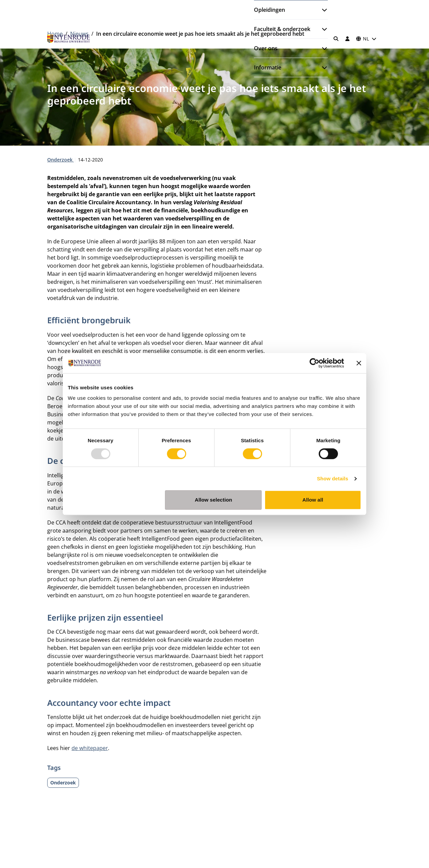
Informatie (268, 67)
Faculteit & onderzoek (282, 29)
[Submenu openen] (322, 10)
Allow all (313, 500)
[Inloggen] (347, 39)
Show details (333, 478)
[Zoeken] (336, 39)
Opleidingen (269, 10)
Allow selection (214, 500)
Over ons (266, 48)
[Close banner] (359, 363)
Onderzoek (61, 160)
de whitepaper (90, 748)
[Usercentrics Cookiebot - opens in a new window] (314, 363)
